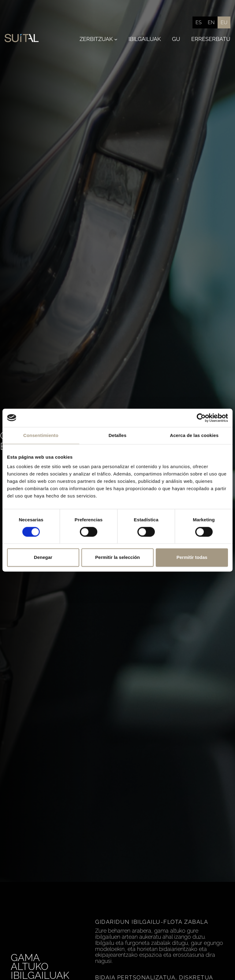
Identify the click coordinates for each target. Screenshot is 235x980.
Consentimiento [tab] (41, 435)
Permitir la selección (117, 558)
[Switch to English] (211, 22)
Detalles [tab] (117, 435)
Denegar (43, 558)
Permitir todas (192, 558)
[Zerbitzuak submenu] (116, 39)
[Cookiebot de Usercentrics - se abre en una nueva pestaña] (201, 418)
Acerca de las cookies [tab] (194, 435)
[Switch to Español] (199, 22)
